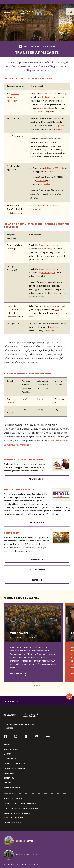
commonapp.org (49, 249)
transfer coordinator (46, 108)
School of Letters (25, 841)
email (31, 317)
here (60, 129)
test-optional (59, 126)
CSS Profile (41, 181)
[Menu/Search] (70, 12)
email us (53, 327)
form (57, 310)
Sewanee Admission (48, 245)
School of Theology (27, 855)
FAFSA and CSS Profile (55, 168)
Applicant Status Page (52, 97)
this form (50, 331)
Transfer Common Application (13, 97)
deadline (50, 172)
